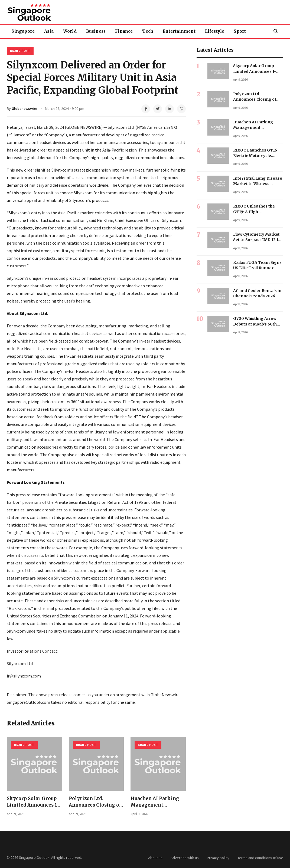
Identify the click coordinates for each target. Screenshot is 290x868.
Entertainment (181, 31)
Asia (49, 31)
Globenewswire (24, 109)
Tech (150, 31)
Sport (242, 31)
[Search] (276, 31)
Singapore (23, 31)
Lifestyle (217, 31)
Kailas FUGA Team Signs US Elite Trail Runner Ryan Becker (257, 268)
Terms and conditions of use (260, 858)
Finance (125, 31)
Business (97, 31)
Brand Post (20, 51)
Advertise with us (185, 858)
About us (155, 858)
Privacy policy (218, 858)
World (71, 31)
